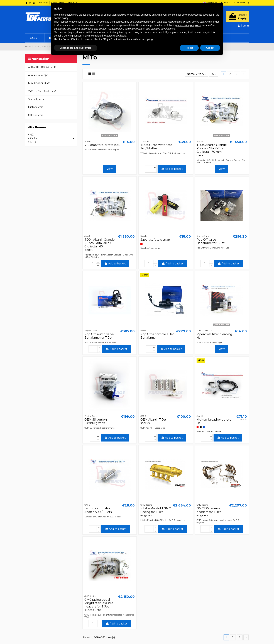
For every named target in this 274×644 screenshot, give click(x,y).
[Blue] (204, 427)
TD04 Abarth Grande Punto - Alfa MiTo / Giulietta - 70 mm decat (212, 150)
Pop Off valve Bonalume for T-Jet (211, 241)
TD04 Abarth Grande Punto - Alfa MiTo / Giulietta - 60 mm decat (100, 245)
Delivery (44, 3)
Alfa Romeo (37, 127)
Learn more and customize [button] (76, 48)
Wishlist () (241, 3)
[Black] (201, 427)
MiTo (33, 142)
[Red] (141, 244)
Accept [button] (210, 48)
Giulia (34, 138)
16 (214, 74)
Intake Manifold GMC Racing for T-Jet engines (156, 512)
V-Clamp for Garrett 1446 (102, 145)
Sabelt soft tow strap (155, 240)
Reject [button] (189, 48)
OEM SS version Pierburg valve (96, 421)
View (110, 169)
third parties (117, 22)
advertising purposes (189, 25)
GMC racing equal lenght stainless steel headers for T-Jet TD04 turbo (99, 605)
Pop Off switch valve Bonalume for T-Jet (99, 336)
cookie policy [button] (61, 18)
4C (32, 135)
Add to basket (172, 169)
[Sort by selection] (196, 74)
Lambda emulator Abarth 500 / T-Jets (98, 510)
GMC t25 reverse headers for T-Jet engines (209, 512)
